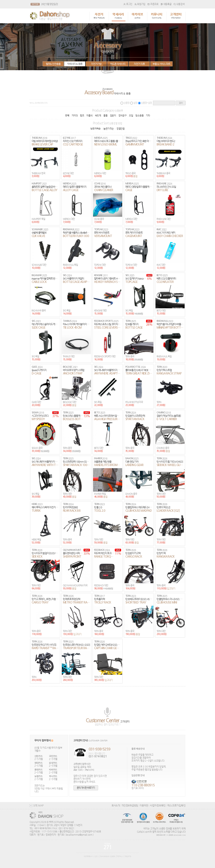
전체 (67, 116)
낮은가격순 (95, 129)
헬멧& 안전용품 (53, 64)
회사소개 (116, 805)
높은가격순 (109, 129)
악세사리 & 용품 (74, 64)
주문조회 (153, 4)
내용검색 (179, 4)
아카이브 (137, 16)
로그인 (128, 4)
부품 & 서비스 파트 (161, 64)
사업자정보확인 (158, 805)
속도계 (98, 115)
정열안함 (121, 129)
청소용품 (139, 115)
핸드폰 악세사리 (118, 64)
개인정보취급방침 (130, 805)
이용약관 (144, 805)
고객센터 (176, 16)
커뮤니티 (157, 16)
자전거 (99, 16)
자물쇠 (89, 115)
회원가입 (140, 4)
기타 (148, 115)
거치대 (75, 115)
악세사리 (118, 16)
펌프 (82, 115)
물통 (105, 115)
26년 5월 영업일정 (49, 4)
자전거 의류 (139, 64)
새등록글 (166, 4)
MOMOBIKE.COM (180, 835)
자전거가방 (96, 64)
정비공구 (122, 115)
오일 (131, 115)
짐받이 (113, 115)
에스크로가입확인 (176, 805)
